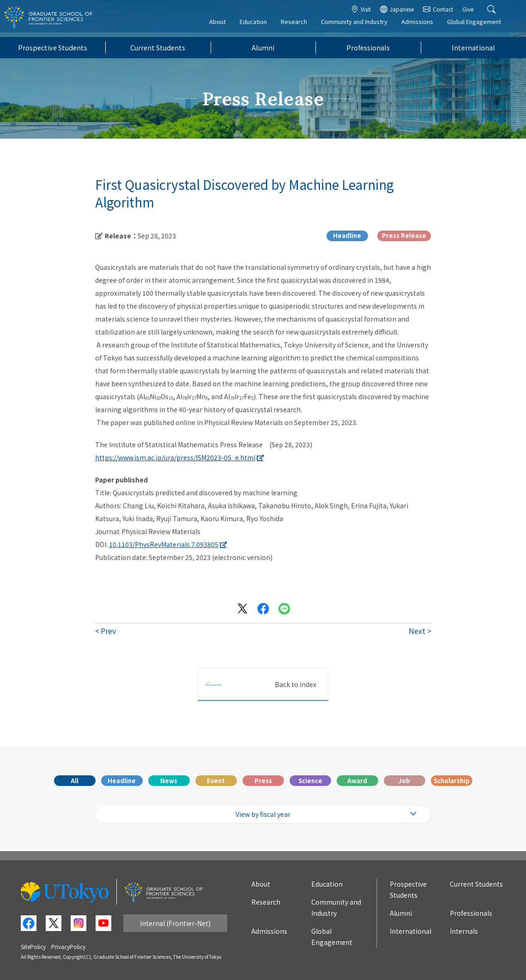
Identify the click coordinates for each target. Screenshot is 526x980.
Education (260, 26)
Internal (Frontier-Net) (175, 923)
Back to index (296, 684)
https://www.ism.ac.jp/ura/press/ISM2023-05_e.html (175, 457)
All (75, 781)
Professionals (368, 47)
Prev (108, 631)
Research (300, 26)
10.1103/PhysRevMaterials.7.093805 (164, 544)
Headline (122, 781)
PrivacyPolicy (68, 947)
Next (417, 631)
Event (216, 781)
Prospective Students (53, 47)
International (473, 47)
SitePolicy (33, 947)
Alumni (263, 47)
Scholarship (452, 781)
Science (310, 781)
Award (357, 781)
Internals (464, 931)
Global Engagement (481, 26)
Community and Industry (361, 26)
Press (263, 781)
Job (404, 781)
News (169, 781)
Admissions (424, 26)
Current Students (158, 47)
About (224, 26)
